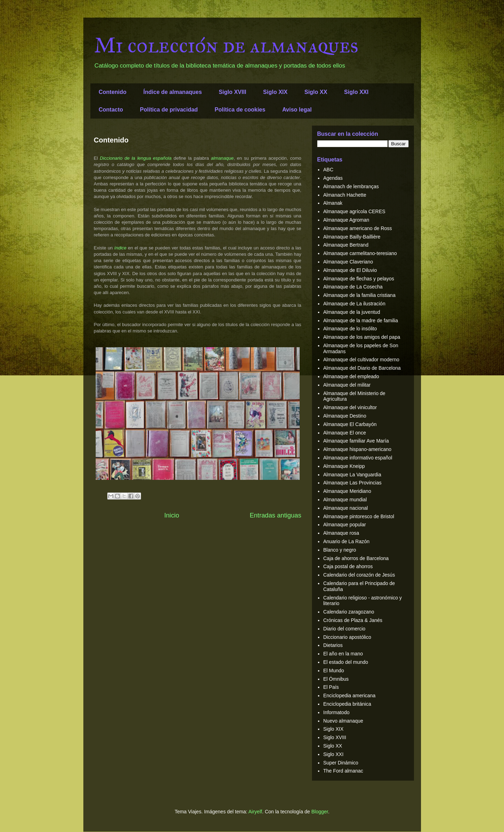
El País (331, 687)
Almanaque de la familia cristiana (359, 295)
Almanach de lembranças (351, 186)
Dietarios (333, 645)
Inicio (172, 515)
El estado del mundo (346, 662)
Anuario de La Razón (346, 541)
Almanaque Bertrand (346, 245)
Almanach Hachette (345, 195)
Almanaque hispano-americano (357, 449)
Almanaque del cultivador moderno (361, 360)
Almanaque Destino (345, 416)
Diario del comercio (344, 629)
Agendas (333, 178)
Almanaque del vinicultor (350, 407)
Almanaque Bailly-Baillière (352, 237)
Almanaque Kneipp (344, 466)
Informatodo (336, 712)
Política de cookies (240, 110)
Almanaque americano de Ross (358, 228)
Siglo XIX (275, 92)
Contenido (113, 92)
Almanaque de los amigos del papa (362, 337)
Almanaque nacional (346, 508)
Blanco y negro (340, 550)
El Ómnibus (336, 679)
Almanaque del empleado (351, 376)
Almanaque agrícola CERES (354, 211)
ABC (328, 170)
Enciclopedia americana (349, 696)
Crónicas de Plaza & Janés (353, 620)
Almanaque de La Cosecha (353, 287)
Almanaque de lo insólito (350, 329)
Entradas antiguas (276, 515)
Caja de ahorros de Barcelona (356, 558)
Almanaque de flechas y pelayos (359, 279)
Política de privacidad (169, 110)
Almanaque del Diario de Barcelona (362, 368)
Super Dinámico (341, 763)
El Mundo (334, 671)
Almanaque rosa (341, 533)
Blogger (320, 812)
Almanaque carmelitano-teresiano (360, 253)
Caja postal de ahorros (348, 566)
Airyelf (255, 812)
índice (120, 248)
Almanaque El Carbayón (350, 424)
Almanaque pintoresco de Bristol (359, 516)
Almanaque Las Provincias (352, 483)
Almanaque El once (344, 433)
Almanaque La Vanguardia (352, 475)
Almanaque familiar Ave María (356, 441)
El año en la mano (343, 654)
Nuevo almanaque (343, 721)
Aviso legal (297, 110)
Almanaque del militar (347, 385)
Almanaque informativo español (358, 458)
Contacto (111, 110)
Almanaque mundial (345, 500)
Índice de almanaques (173, 92)
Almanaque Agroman (346, 220)
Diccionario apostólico (347, 637)
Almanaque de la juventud (352, 312)
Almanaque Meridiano (347, 491)
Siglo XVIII (232, 92)
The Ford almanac (343, 771)
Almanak (333, 203)
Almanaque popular (344, 525)
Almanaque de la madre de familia (361, 320)
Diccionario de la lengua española (136, 158)
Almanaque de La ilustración (354, 304)
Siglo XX (316, 92)
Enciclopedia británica (347, 704)
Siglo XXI (356, 92)
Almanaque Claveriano (348, 262)
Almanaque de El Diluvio (350, 270)
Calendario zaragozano (349, 612)
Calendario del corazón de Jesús (359, 575)
